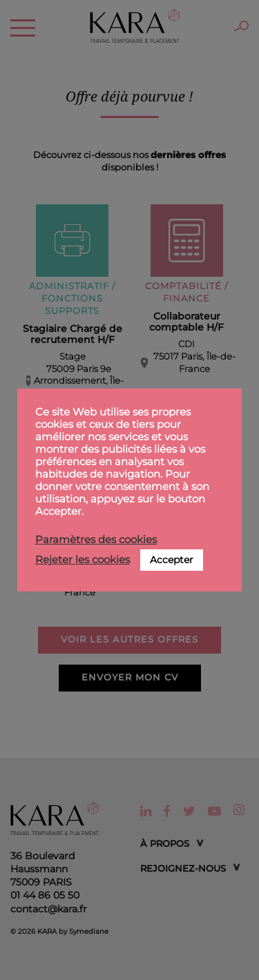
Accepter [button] (172, 560)
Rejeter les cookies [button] (83, 560)
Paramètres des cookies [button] (96, 540)
